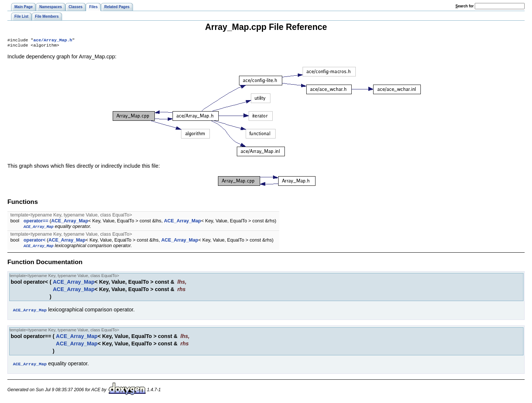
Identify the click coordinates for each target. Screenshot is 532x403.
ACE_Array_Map (69, 222)
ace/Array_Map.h (53, 41)
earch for (465, 6)
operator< (35, 241)
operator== (36, 222)
